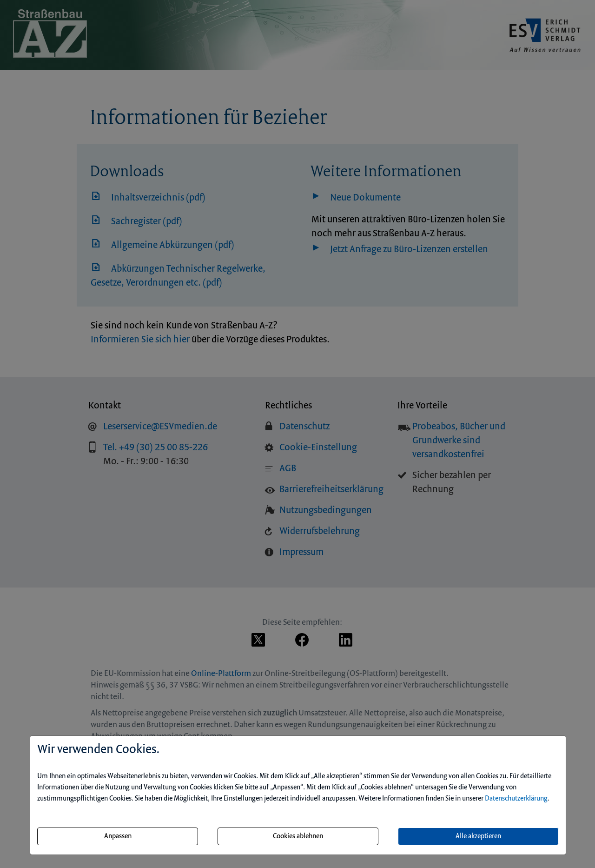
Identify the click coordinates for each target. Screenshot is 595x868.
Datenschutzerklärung (516, 799)
